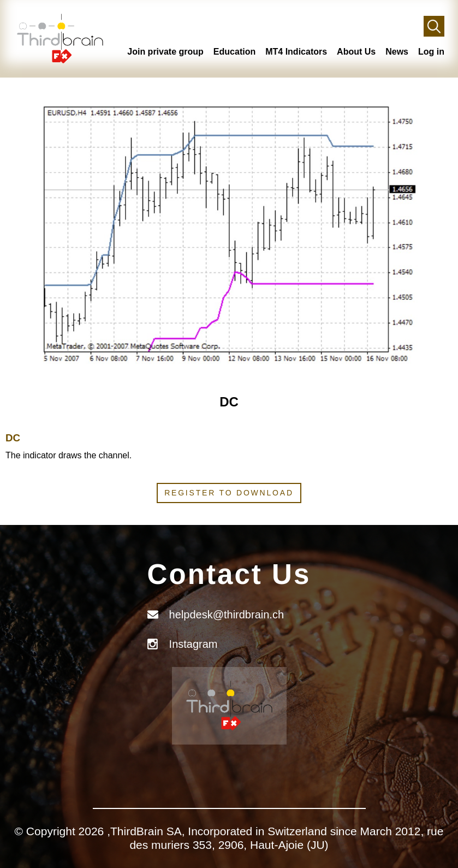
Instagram (194, 644)
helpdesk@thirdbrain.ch (227, 615)
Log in (431, 52)
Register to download (229, 493)
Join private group (165, 52)
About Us (356, 52)
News (397, 52)
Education (234, 52)
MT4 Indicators (296, 52)
